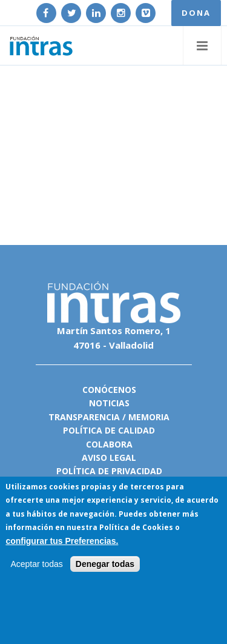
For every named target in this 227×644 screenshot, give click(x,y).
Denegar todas (105, 564)
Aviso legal (109, 458)
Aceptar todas (36, 564)
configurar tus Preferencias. (62, 541)
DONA (196, 13)
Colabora (109, 444)
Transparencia (84, 417)
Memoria (149, 417)
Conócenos (109, 390)
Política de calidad (109, 430)
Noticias (109, 403)
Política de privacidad (109, 471)
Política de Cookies (136, 527)
